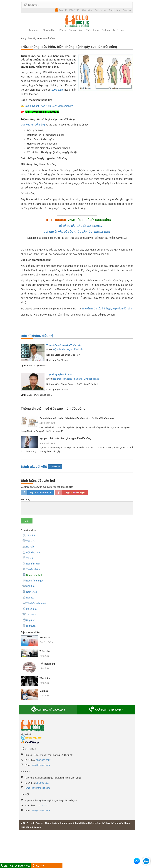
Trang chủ (34, 30)
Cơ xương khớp (91, 379)
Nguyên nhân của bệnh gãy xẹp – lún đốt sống (108, 309)
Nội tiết (28, 597)
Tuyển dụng (119, 30)
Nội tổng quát (31, 552)
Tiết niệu (29, 541)
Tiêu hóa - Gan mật (34, 603)
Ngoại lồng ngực (33, 580)
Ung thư (29, 620)
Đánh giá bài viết (34, 467)
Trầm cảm (45, 651)
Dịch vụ (106, 30)
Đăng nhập (114, 10)
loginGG (72, 492)
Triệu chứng (92, 30)
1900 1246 (57, 90)
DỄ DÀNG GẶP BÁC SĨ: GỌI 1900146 (80, 226)
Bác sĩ (63, 30)
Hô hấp (28, 546)
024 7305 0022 (43, 805)
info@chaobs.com (41, 765)
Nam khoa (30, 592)
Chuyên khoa (49, 30)
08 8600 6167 (43, 783)
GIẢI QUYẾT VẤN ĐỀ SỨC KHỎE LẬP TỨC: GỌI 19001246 (77, 232)
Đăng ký (127, 10)
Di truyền (29, 626)
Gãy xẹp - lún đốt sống (44, 38)
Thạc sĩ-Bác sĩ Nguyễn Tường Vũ (63, 345)
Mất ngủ (44, 691)
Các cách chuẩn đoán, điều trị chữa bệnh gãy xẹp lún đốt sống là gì (77, 418)
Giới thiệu (87, 10)
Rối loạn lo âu (47, 664)
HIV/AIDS (45, 637)
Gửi (27, 521)
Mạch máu (30, 609)
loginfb (37, 492)
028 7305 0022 (43, 760)
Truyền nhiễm (31, 569)
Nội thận (29, 586)
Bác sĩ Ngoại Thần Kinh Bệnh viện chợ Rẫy (49, 106)
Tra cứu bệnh (76, 30)
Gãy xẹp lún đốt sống (33, 125)
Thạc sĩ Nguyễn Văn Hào (59, 374)
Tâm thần (29, 535)
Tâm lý (28, 558)
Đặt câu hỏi (100, 10)
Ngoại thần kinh (75, 349)
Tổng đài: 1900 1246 (67, 10)
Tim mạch (29, 614)
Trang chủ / (27, 38)
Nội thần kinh (60, 349)
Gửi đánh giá (55, 467)
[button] (137, 862)
